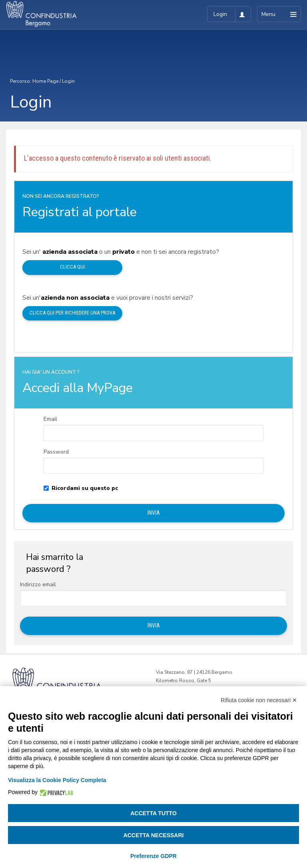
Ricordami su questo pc (81, 488)
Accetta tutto (153, 813)
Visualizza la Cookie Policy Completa (57, 780)
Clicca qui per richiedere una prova (72, 313)
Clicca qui (72, 267)
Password (56, 452)
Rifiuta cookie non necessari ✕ (259, 700)
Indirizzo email (38, 585)
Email (50, 419)
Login (68, 81)
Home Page (45, 81)
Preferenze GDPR (153, 856)
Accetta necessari (154, 835)
